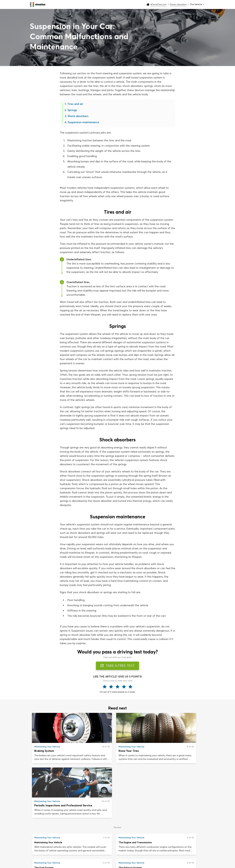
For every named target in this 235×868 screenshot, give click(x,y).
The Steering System (164, 814)
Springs (72, 110)
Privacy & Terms (176, 852)
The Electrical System (106, 814)
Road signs (135, 852)
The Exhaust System (46, 814)
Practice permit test (101, 846)
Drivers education (99, 852)
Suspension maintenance (84, 122)
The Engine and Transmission (110, 788)
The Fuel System (161, 788)
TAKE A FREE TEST (118, 666)
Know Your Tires (103, 751)
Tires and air (75, 104)
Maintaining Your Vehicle (48, 788)
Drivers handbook (139, 846)
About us (173, 846)
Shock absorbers (78, 116)
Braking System (44, 751)
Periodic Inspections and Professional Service (176, 751)
